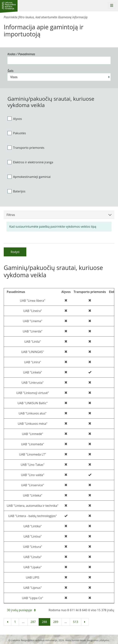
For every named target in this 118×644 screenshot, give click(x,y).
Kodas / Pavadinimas (21, 54)
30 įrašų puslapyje (21, 610)
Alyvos (15, 119)
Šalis (10, 71)
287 (33, 622)
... (23, 622)
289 (56, 622)
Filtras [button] (59, 215)
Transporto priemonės (26, 148)
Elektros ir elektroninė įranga (30, 162)
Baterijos (16, 191)
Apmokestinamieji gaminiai (29, 177)
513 (76, 622)
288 (44, 622)
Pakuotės (17, 133)
